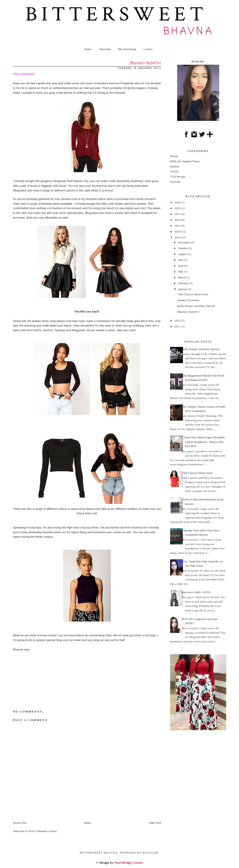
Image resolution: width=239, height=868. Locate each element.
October (183, 248)
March (182, 277)
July (181, 260)
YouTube (175, 182)
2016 (178, 220)
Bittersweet (116, 14)
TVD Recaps (178, 176)
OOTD (174, 172)
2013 (178, 237)
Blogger (150, 853)
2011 (178, 326)
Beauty (174, 156)
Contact (148, 49)
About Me (105, 49)
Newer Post (20, 823)
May (181, 272)
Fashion (175, 166)
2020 (178, 202)
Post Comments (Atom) (43, 831)
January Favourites (188, 300)
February (184, 283)
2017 (178, 214)
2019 (178, 208)
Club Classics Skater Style (193, 294)
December (184, 242)
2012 (178, 321)
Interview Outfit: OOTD (196, 592)
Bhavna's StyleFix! (188, 312)
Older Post (155, 823)
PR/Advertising (127, 49)
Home (88, 49)
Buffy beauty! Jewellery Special (196, 306)
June (181, 266)
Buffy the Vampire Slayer (185, 161)
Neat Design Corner (129, 863)
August (183, 254)
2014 (178, 232)
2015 (178, 226)
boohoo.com (69, 199)
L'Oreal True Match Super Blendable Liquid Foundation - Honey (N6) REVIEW (203, 442)
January (183, 289)
